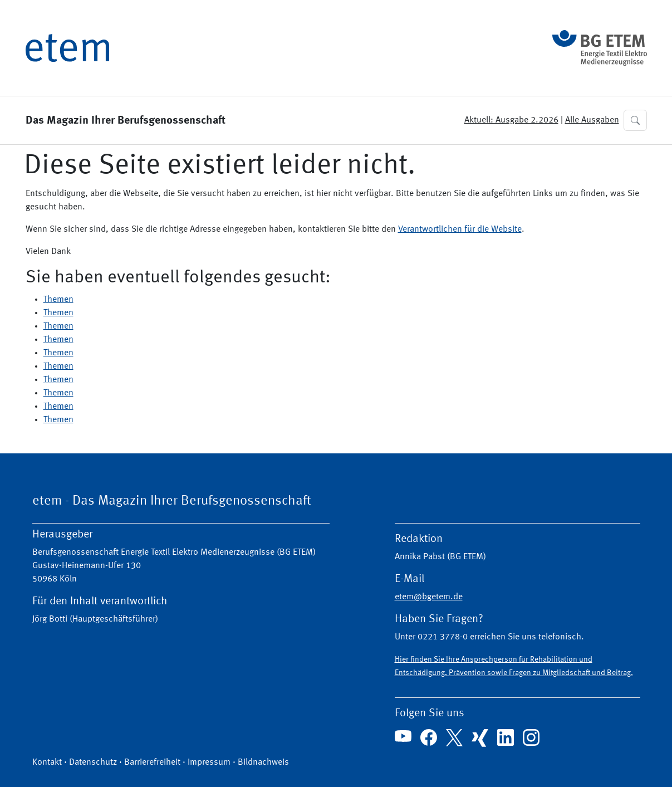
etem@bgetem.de (429, 597)
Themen (58, 300)
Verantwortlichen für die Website (460, 229)
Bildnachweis (263, 762)
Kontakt (47, 762)
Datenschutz (93, 762)
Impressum (209, 762)
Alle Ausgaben (592, 120)
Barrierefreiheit (152, 762)
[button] (635, 120)
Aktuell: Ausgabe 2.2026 (511, 120)
